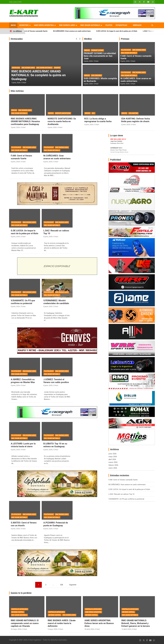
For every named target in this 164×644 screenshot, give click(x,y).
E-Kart (24, 83)
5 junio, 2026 (15, 127)
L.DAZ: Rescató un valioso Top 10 (121, 494)
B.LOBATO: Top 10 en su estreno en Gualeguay (55, 445)
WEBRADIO (137, 25)
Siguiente (73, 585)
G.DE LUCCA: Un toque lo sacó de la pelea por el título (120, 31)
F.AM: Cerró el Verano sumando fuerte (37, 31)
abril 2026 (112, 459)
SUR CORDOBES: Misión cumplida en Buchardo (100, 80)
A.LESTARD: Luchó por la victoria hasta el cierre (23, 445)
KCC (93, 113)
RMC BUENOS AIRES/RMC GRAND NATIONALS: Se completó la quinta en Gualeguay (39, 75)
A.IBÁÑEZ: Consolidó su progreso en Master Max (23, 381)
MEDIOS (87, 50)
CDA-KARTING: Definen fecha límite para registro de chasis (135, 120)
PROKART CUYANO (97, 50)
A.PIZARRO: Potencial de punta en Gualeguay (56, 524)
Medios (88, 39)
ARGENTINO (24, 25)
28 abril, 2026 (89, 629)
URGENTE (57, 68)
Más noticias (17, 91)
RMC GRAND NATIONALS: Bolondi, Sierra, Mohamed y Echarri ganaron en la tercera (136, 623)
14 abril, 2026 (126, 629)
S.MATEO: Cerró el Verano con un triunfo (24, 524)
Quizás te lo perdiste (21, 593)
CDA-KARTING (133, 113)
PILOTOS (109, 25)
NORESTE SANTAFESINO (63, 113)
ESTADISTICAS (121, 25)
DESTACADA (16, 68)
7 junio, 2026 (16, 83)
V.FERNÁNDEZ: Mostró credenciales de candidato (56, 302)
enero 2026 (113, 468)
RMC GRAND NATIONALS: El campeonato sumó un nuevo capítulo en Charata (25, 623)
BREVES (14, 110)
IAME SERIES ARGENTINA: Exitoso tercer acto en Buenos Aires (99, 623)
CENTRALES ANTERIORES (20, 609)
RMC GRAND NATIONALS (90, 25)
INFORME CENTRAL (18, 612)
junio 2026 (112, 454)
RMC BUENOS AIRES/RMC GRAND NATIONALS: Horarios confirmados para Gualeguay (25, 121)
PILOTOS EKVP (126, 50)
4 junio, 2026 (88, 61)
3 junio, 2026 (88, 84)
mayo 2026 (113, 457)
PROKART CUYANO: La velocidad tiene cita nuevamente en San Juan (100, 56)
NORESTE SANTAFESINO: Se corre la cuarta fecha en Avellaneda (62, 121)
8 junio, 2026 (125, 61)
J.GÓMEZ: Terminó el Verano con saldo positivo (56, 381)
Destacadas (17, 39)
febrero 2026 (113, 465)
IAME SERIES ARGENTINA (44, 25)
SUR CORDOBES (96, 75)
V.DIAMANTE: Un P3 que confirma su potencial (23, 302)
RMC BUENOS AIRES (67, 25)
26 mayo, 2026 (16, 629)
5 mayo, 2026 (53, 629)
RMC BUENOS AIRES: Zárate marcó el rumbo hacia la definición (62, 623)
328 (61, 585)
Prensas (125, 39)
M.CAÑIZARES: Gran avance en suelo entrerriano (76, 31)
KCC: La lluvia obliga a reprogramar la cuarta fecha (98, 120)
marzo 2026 (113, 462)
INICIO (13, 25)
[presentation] (77, 39)
